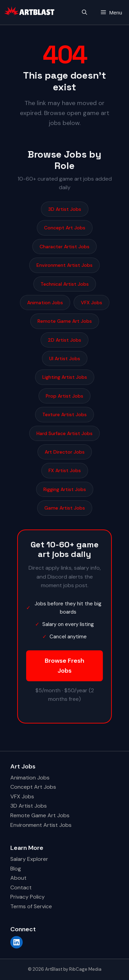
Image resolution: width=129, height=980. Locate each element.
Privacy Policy (28, 897)
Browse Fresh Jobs (64, 666)
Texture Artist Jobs (64, 414)
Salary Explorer (29, 859)
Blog (16, 869)
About (18, 878)
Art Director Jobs (65, 452)
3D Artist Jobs (65, 209)
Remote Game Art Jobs (65, 321)
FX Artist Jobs (65, 470)
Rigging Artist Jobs (65, 489)
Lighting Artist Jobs (65, 377)
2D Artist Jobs (64, 340)
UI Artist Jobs (65, 358)
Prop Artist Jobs (64, 396)
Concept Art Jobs (65, 228)
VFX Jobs (92, 303)
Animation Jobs (45, 303)
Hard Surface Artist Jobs (64, 433)
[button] (84, 13)
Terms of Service (31, 906)
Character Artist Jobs (64, 247)
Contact (21, 887)
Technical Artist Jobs (65, 284)
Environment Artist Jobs (64, 265)
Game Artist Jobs (65, 508)
